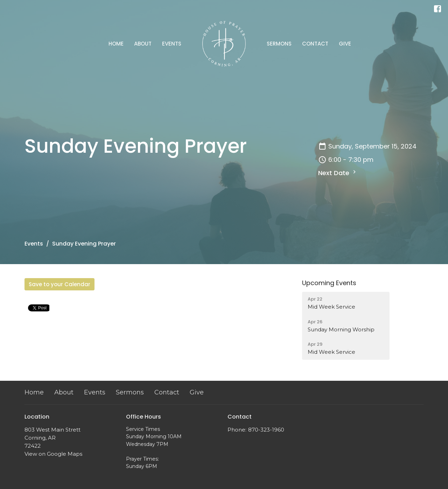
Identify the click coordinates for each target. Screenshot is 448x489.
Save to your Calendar (59, 284)
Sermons (279, 44)
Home (116, 44)
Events (172, 44)
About (143, 44)
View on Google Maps (53, 454)
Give (345, 44)
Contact (315, 44)
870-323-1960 (266, 430)
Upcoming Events (329, 283)
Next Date (338, 173)
